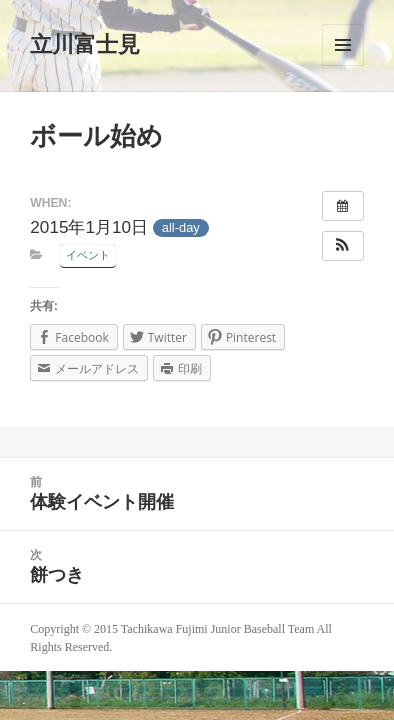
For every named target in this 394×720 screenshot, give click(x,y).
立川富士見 (85, 44)
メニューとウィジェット (343, 45)
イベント (88, 255)
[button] (343, 246)
